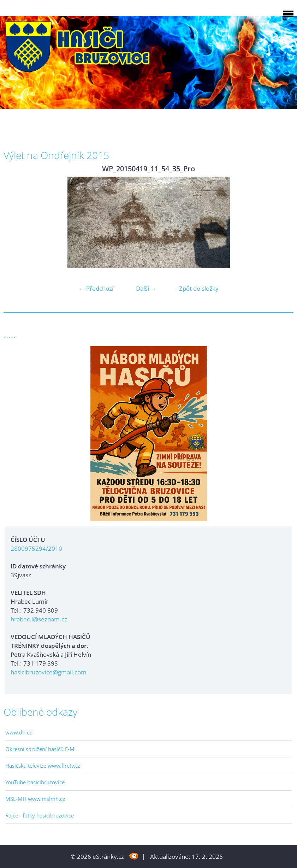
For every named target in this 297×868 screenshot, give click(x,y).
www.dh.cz (19, 732)
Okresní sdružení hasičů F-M (40, 749)
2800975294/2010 (36, 548)
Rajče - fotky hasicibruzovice (40, 815)
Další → (146, 288)
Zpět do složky (199, 288)
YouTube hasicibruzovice (35, 782)
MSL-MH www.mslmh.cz (35, 799)
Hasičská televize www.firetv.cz (43, 766)
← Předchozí (96, 288)
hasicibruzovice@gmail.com (49, 672)
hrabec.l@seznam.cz (39, 619)
